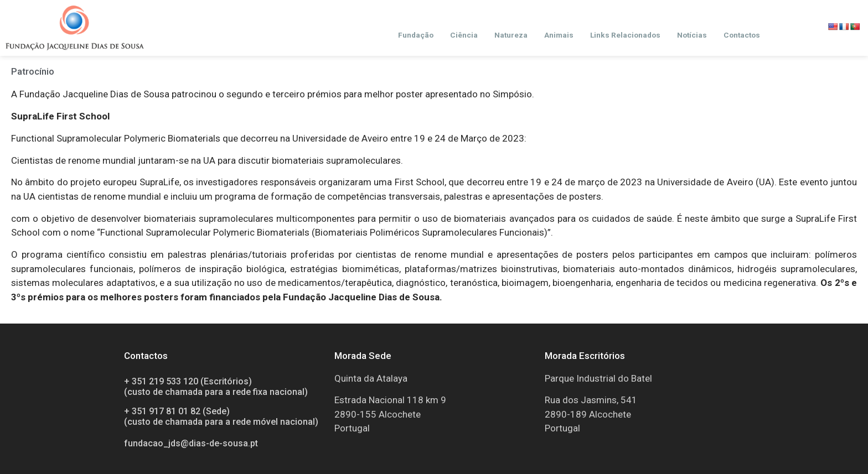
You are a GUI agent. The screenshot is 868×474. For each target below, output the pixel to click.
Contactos (742, 35)
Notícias (692, 35)
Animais (559, 35)
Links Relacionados (625, 35)
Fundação (416, 35)
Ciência (464, 35)
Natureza (511, 35)
